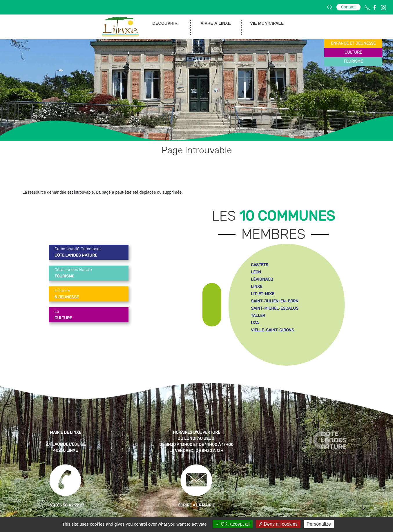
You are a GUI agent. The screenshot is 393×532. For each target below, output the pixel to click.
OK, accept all (233, 524)
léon (256, 272)
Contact (348, 7)
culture (353, 52)
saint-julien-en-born (275, 301)
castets (260, 265)
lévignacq (262, 279)
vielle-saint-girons (272, 330)
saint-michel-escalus (275, 308)
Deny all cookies (278, 524)
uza (255, 323)
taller (258, 316)
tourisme (353, 61)
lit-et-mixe (262, 294)
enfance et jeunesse (353, 43)
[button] (330, 7)
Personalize (319, 524)
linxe (257, 287)
